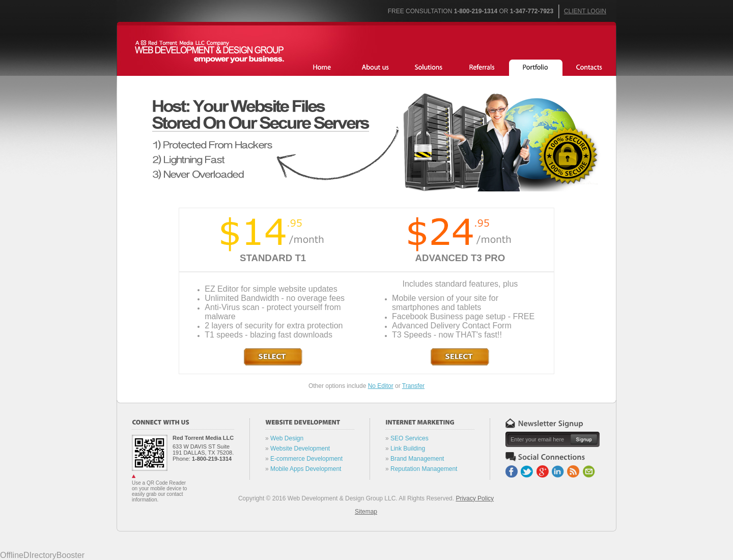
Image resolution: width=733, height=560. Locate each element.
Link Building (408, 449)
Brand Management (417, 459)
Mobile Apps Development (306, 469)
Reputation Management (424, 469)
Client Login (585, 11)
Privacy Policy (475, 498)
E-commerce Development (306, 459)
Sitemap (366, 512)
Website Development (300, 449)
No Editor (381, 386)
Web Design (287, 438)
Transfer (413, 386)
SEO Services (410, 438)
